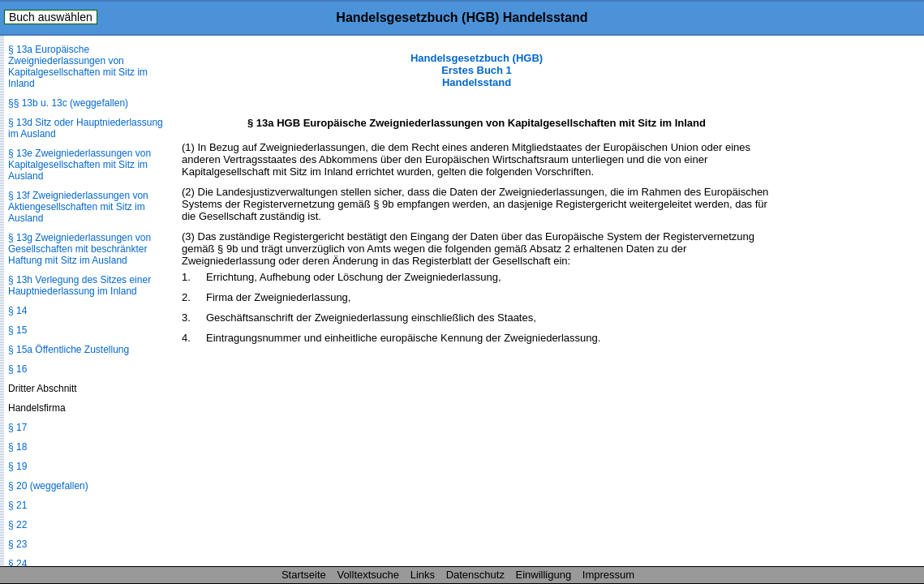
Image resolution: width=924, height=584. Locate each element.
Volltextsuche (368, 575)
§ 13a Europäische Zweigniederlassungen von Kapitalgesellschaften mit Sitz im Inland (78, 67)
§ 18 (17, 447)
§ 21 (17, 505)
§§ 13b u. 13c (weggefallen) (68, 103)
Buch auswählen (51, 17)
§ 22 (17, 525)
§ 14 (17, 311)
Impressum (608, 575)
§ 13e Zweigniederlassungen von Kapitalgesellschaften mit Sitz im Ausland (80, 165)
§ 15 (17, 330)
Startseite (304, 575)
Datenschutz (475, 575)
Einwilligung (544, 575)
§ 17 (17, 427)
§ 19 (17, 466)
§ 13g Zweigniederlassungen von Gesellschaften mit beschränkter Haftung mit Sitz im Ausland (80, 249)
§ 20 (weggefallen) (48, 486)
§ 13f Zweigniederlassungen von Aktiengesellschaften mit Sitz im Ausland (78, 207)
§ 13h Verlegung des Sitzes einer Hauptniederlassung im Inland (80, 286)
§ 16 (17, 369)
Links (423, 575)
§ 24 (17, 564)
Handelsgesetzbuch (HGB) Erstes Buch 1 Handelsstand (477, 70)
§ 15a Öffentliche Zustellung (69, 350)
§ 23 (17, 544)
